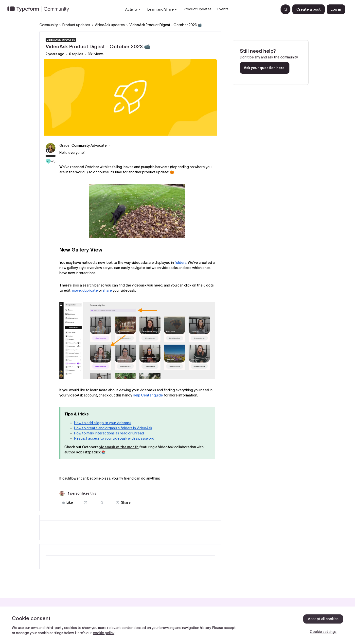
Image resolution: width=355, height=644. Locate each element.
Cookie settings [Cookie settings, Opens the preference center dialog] (323, 632)
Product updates (76, 25)
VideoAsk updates (110, 25)
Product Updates (198, 9)
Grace (64, 145)
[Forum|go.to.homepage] (40, 9)
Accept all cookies (323, 619)
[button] (309, 9)
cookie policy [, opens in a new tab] (104, 633)
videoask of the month (119, 447)
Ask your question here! (265, 68)
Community (49, 25)
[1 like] (78, 493)
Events (223, 9)
